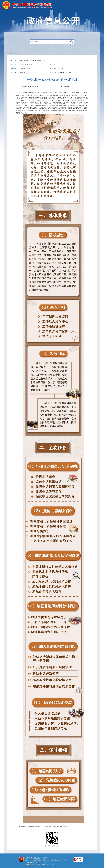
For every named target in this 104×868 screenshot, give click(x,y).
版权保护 (39, 858)
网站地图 (34, 858)
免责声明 (45, 858)
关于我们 (28, 858)
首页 (11, 53)
